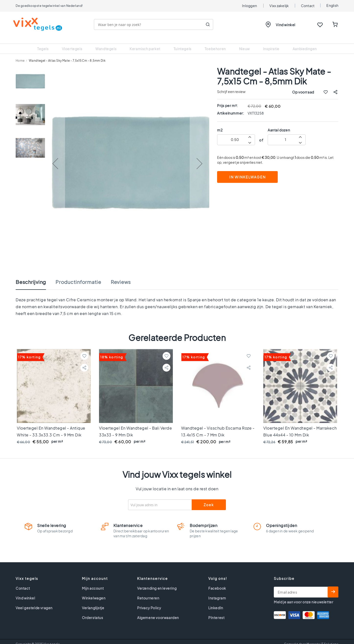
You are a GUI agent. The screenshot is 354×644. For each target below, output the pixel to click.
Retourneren (148, 592)
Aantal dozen (279, 124)
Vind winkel (286, 25)
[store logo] (40, 24)
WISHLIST (320, 25)
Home (20, 54)
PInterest (216, 611)
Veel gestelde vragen (34, 602)
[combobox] (156, 24)
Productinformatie (78, 276)
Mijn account (93, 582)
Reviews (121, 276)
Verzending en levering (157, 582)
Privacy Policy (149, 602)
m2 (220, 124)
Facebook (217, 582)
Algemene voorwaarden (158, 611)
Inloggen (249, 6)
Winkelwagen (94, 592)
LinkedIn (216, 602)
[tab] (36, 278)
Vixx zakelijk (279, 6)
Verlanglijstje (93, 602)
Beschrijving (31, 276)
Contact (308, 6)
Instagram (217, 592)
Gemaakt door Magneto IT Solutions (311, 638)
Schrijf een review (231, 85)
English (332, 5)
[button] (55, 157)
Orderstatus (93, 611)
